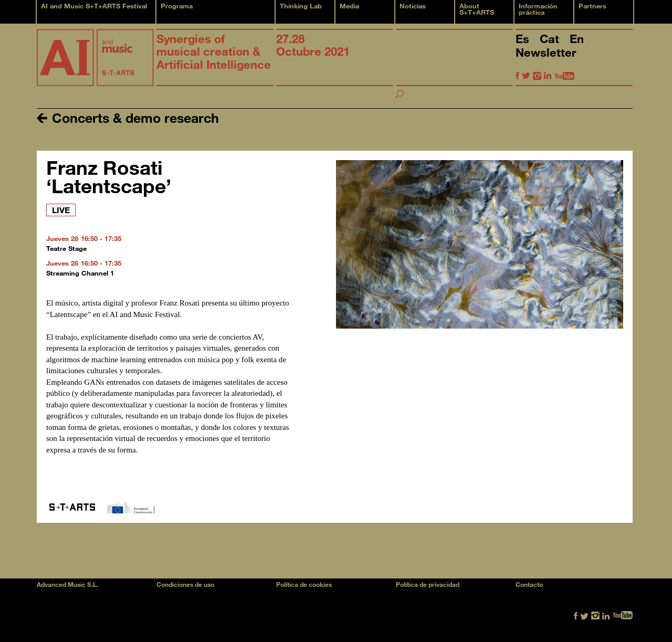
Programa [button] (177, 6)
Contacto (529, 584)
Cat (551, 39)
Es (524, 39)
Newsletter (546, 52)
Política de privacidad (428, 584)
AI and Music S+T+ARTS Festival (94, 6)
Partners (592, 6)
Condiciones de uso (185, 584)
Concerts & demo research (128, 117)
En (577, 39)
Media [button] (349, 6)
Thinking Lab (301, 6)
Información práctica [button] (538, 9)
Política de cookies (304, 584)
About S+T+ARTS (477, 9)
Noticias (413, 6)
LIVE (61, 210)
